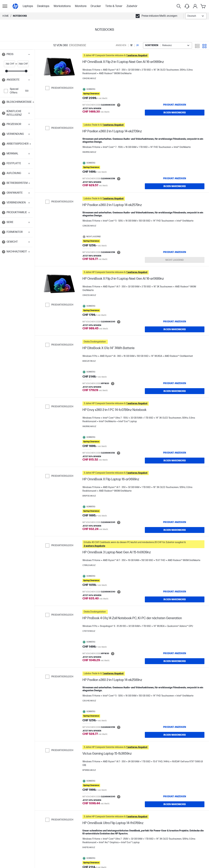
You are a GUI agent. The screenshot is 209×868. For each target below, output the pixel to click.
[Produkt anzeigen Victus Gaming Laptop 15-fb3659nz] (175, 796)
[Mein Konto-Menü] (195, 6)
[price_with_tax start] (7, 64)
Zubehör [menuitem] (132, 6)
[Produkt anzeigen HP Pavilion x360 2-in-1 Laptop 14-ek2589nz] (175, 727)
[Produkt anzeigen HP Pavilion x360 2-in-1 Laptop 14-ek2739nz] (175, 178)
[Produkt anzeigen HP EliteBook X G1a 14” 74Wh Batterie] (175, 383)
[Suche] (179, 6)
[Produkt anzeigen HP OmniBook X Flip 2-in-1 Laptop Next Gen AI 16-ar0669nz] (175, 105)
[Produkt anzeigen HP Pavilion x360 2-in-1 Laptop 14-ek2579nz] (175, 252)
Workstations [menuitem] (62, 6)
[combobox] (196, 16)
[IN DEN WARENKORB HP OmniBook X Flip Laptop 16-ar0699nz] (175, 530)
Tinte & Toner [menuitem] (114, 6)
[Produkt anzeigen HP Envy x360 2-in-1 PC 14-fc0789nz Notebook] (175, 453)
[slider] (7, 71)
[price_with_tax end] (21, 64)
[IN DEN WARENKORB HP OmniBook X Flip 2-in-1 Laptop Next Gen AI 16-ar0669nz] (175, 113)
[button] (16, 54)
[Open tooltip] (4, 54)
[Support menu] (187, 6)
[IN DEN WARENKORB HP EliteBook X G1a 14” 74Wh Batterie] (175, 391)
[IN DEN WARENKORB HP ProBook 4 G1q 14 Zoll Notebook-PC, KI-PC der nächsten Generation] (175, 661)
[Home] (15, 6)
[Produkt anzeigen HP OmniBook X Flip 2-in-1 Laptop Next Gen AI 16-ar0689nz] (175, 322)
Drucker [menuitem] (96, 6)
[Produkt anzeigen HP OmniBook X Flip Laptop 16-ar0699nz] (175, 522)
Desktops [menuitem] (43, 6)
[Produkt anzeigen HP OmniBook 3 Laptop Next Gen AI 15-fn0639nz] (175, 592)
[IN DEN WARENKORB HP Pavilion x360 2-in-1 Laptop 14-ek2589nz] (175, 735)
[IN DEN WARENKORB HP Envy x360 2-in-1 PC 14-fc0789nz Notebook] (175, 461)
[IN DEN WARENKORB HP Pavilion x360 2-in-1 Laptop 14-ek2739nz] (175, 186)
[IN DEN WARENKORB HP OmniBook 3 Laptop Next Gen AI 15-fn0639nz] (175, 599)
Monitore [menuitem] (81, 6)
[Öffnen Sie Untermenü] (5, 6)
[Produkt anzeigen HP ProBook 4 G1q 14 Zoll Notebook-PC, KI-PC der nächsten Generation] (175, 653)
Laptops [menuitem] (28, 6)
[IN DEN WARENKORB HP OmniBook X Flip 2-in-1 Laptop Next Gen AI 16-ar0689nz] (175, 329)
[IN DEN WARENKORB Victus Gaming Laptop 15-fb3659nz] (175, 804)
